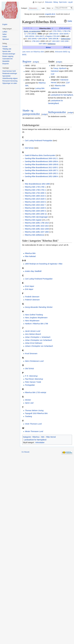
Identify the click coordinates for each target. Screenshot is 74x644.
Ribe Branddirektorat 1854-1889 (37, 184)
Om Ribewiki (25, 452)
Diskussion (49, 2)
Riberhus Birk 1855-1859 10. (36, 214)
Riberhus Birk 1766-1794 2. (35, 190)
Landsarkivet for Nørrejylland (62, 95)
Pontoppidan (30, 385)
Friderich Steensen (32, 300)
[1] (52, 74)
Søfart (4, 34)
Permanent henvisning (10, 81)
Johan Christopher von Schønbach (38, 340)
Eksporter (6, 64)
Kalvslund (55, 71)
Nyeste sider (7, 51)
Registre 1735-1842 (53, 36)
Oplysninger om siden (10, 83)
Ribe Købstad (30, 256)
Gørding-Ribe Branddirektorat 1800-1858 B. (42, 164)
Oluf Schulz (29, 148)
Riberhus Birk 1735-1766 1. (35, 187)
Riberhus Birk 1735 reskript (35, 392)
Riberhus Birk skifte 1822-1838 (37, 229)
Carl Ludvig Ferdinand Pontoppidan (39, 141)
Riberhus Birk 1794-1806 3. (35, 193)
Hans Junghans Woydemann (36, 318)
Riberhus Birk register (33, 220)
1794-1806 (32, 34)
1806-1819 (54, 34)
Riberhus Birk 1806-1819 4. (35, 196)
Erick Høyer (29, 286)
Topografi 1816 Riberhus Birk (36, 413)
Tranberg (28, 416)
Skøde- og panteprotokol (32, 31)
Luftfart (5, 32)
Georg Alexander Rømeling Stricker (39, 307)
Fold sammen (65, 28)
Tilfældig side (7, 49)
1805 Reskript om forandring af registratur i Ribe (44, 264)
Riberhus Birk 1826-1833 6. (35, 202)
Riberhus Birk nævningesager (36, 217)
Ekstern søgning (8, 56)
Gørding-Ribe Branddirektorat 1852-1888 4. (42, 176)
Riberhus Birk (45, 28)
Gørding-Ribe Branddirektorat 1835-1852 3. (42, 173)
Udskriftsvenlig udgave (10, 78)
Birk (43, 437)
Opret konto (63, 2)
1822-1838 (65, 41)
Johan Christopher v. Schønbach (38, 337)
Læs (43, 8)
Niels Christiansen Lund (34, 361)
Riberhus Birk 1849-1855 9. (35, 211)
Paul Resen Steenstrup (34, 379)
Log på (70, 2)
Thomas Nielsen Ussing (34, 410)
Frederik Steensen (32, 297)
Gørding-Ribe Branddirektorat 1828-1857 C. (42, 170)
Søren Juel (29, 403)
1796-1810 (36, 41)
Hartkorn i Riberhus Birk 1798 (36, 324)
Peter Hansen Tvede (33, 382)
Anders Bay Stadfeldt (33, 271)
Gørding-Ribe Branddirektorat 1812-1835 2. (42, 167)
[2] (67, 83)
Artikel (4, 37)
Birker (48, 47)
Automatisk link (7, 59)
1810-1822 (56, 41)
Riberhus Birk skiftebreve (35, 235)
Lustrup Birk (40, 88)
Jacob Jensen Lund (32, 331)
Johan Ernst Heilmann (34, 343)
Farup (56, 68)
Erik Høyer (29, 289)
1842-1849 (32, 39)
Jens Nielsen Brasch (33, 334)
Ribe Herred (51, 437)
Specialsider (6, 76)
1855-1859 (54, 39)
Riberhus (36, 437)
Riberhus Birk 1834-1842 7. (35, 205)
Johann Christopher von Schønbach (39, 346)
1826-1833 (29, 36)
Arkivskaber (40, 442)
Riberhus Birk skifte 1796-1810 (37, 223)
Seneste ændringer (9, 54)
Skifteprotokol (66, 39)
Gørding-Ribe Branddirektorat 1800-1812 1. (42, 158)
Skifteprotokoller (57, 112)
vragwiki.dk (49, 14)
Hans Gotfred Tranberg (34, 315)
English (5, 24)
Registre (27, 62)
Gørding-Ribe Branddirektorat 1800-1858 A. (42, 161)
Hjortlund (62, 68)
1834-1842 (40, 36)
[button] (64, 28)
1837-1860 (42, 44)
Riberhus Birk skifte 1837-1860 (37, 232)
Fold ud (67, 47)
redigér (36, 62)
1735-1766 (57, 31)
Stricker (28, 400)
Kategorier (27, 437)
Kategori (24, 8)
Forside (5, 47)
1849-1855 (43, 39)
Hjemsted (6, 39)
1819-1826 (64, 34)
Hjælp (70, 21)
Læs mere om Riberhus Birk (33, 52)
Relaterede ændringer (10, 73)
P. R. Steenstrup (31, 376)
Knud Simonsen (31, 354)
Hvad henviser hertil (9, 71)
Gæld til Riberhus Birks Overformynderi (40, 155)
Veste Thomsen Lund (33, 424)
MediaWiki (6, 61)
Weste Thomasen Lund (34, 431)
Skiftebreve (52, 44)
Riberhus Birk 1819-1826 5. (35, 199)
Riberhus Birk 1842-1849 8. (35, 208)
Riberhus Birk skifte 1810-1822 (37, 226)
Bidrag (56, 2)
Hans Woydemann (32, 321)
